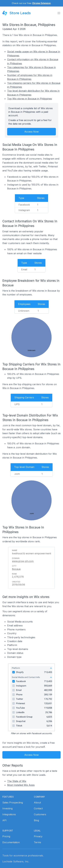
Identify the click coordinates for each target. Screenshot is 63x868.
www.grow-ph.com (23, 561)
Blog (36, 820)
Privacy (38, 836)
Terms (37, 842)
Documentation (11, 842)
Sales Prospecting (13, 802)
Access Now (31, 132)
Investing (7, 808)
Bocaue (16, 569)
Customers (40, 814)
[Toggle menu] (59, 13)
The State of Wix (17, 781)
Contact (38, 808)
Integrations (9, 814)
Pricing (6, 836)
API (4, 820)
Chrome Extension (41, 3)
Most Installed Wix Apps (21, 785)
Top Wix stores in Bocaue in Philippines (30, 99)
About (37, 802)
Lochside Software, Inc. (16, 861)
